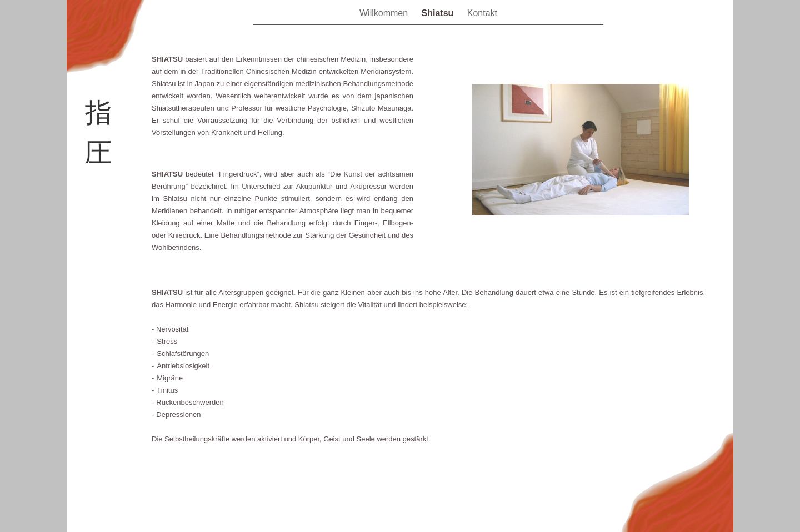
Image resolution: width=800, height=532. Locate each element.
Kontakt (482, 13)
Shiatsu (439, 13)
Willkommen (385, 13)
